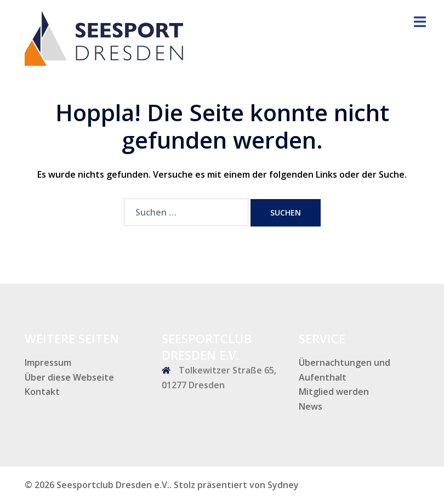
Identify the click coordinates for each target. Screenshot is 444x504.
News (311, 406)
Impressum (48, 363)
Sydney (283, 485)
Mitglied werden (334, 392)
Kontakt (42, 392)
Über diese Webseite (69, 377)
